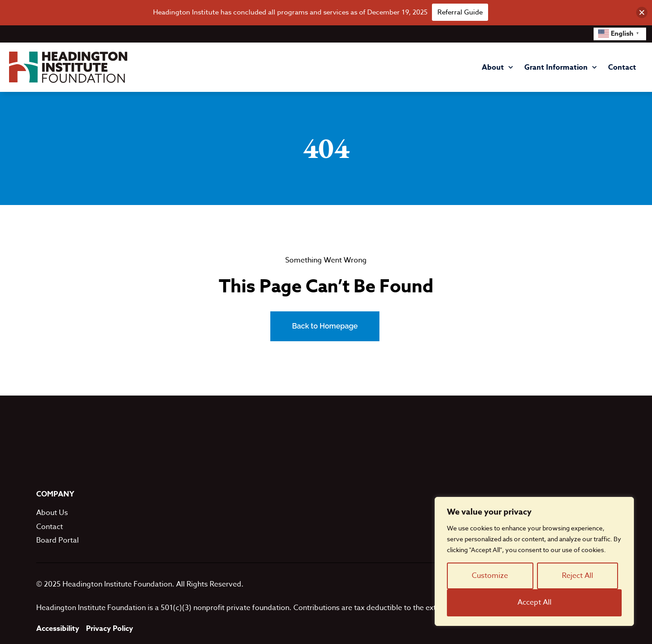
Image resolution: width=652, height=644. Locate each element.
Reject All (578, 576)
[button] (642, 12)
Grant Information (561, 67)
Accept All (535, 602)
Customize (490, 576)
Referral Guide (460, 12)
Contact (622, 67)
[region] (534, 561)
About (497, 67)
